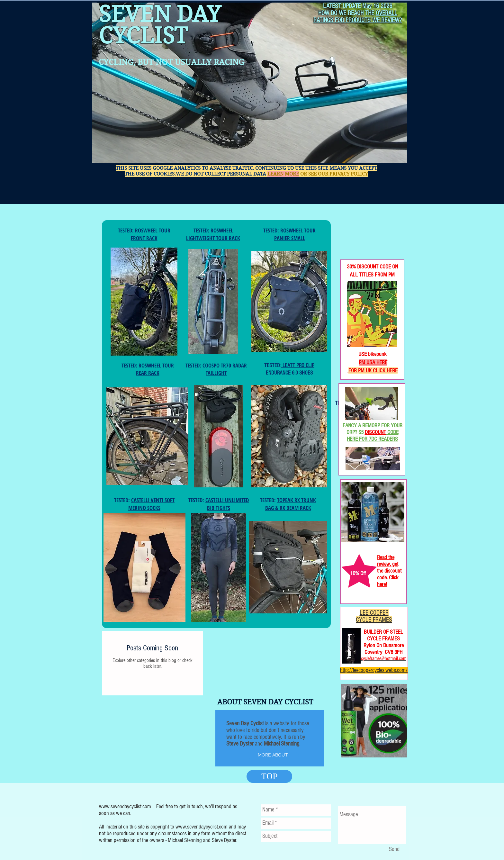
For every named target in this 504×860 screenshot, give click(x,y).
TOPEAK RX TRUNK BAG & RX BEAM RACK (291, 504)
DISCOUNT (375, 432)
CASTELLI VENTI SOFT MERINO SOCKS (151, 504)
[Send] (394, 850)
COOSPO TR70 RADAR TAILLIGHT (225, 369)
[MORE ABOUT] (273, 755)
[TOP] (269, 776)
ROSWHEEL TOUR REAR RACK (155, 369)
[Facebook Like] (361, 238)
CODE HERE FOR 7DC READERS (373, 436)
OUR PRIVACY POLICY (343, 174)
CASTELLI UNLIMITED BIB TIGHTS (227, 504)
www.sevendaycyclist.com (125, 806)
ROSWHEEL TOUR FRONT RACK (151, 234)
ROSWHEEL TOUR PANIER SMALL (295, 234)
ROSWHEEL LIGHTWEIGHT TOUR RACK (213, 234)
